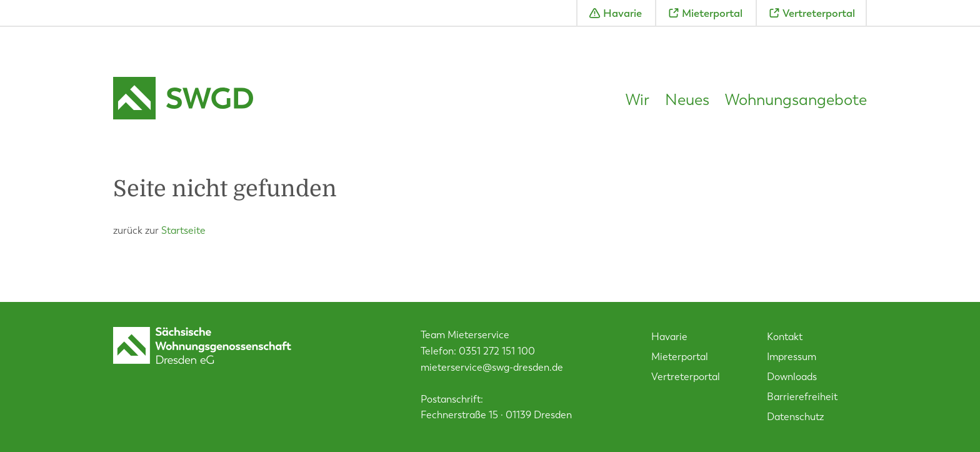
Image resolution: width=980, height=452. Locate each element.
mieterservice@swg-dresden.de (492, 367)
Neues (687, 100)
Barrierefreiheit (802, 397)
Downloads (792, 377)
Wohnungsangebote (796, 100)
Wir (637, 100)
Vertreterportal (819, 13)
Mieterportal (712, 13)
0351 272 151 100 (497, 351)
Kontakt (785, 337)
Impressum (792, 357)
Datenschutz (795, 417)
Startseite (183, 230)
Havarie (622, 13)
